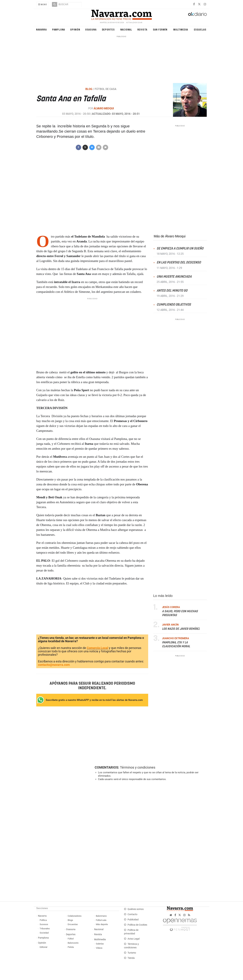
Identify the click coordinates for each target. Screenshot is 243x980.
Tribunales (45, 929)
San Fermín (160, 29)
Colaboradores (75, 916)
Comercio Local (97, 648)
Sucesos (44, 924)
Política (43, 920)
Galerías (100, 944)
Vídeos (99, 948)
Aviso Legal (134, 939)
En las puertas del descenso (179, 263)
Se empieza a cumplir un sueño (180, 249)
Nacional (126, 29)
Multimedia (181, 29)
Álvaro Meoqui (104, 108)
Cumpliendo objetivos (174, 305)
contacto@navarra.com (54, 665)
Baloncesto (73, 943)
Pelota (71, 947)
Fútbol (71, 939)
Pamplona (59, 29)
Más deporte (102, 924)
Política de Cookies (137, 925)
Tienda (131, 958)
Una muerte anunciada (174, 277)
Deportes (108, 29)
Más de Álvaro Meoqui (170, 236)
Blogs (70, 920)
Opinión (75, 29)
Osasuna (91, 29)
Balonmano (101, 916)
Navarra (41, 29)
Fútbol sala (101, 920)
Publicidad (133, 920)
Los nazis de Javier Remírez (181, 629)
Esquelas (200, 29)
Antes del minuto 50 (172, 291)
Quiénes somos (136, 909)
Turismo (132, 953)
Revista (142, 29)
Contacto (132, 914)
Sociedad (44, 933)
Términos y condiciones (138, 767)
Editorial (43, 947)
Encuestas (73, 924)
